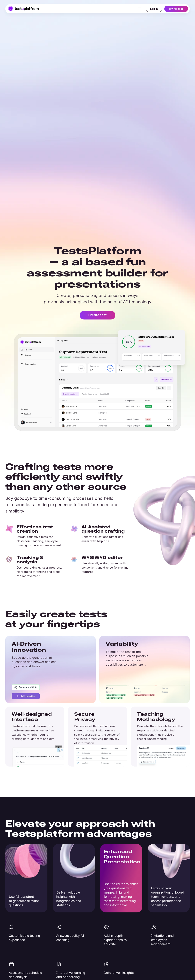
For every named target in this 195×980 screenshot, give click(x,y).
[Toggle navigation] (140, 9)
